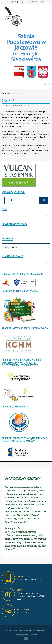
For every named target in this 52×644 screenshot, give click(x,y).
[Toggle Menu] (47, 216)
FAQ (9, 94)
